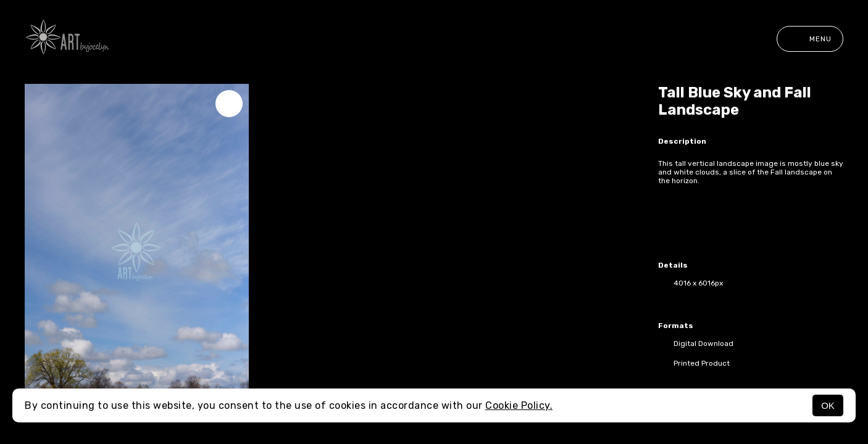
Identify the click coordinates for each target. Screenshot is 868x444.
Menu (810, 39)
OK (828, 405)
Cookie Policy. (519, 405)
